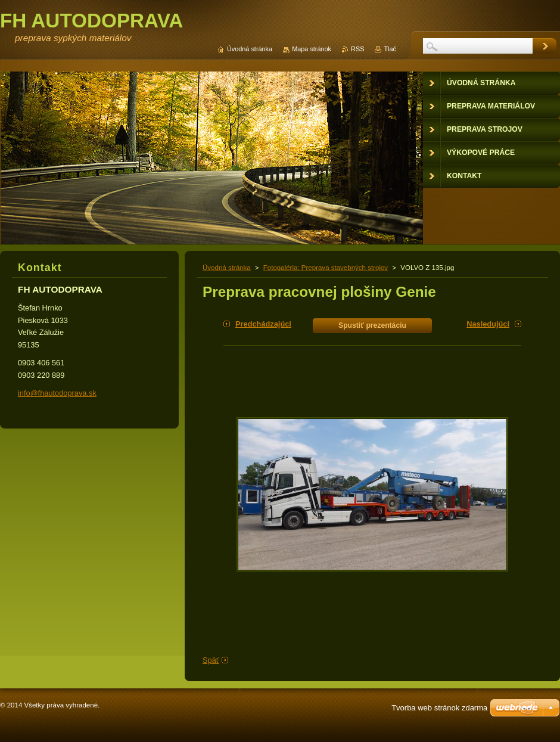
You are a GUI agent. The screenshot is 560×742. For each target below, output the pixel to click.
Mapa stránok (312, 49)
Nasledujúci (488, 324)
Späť (211, 660)
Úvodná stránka (227, 268)
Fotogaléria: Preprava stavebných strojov (326, 268)
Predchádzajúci (263, 324)
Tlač (390, 49)
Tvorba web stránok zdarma (439, 708)
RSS (357, 49)
